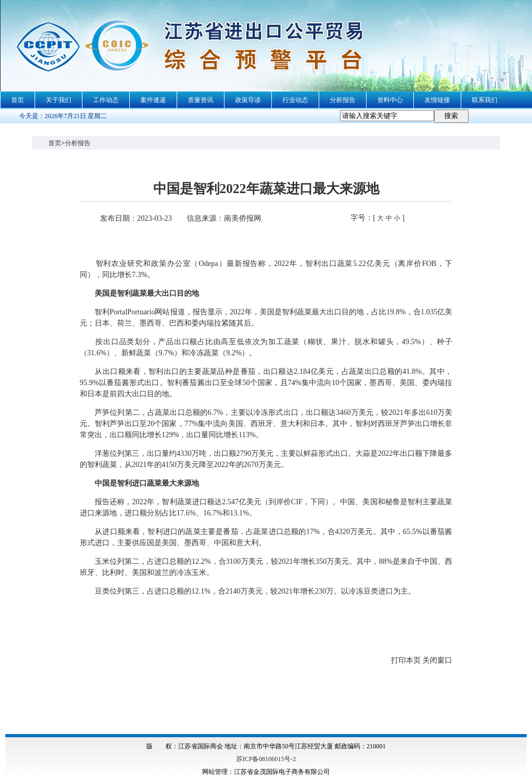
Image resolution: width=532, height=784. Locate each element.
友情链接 (437, 100)
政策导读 (248, 100)
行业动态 (295, 100)
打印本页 (406, 660)
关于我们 (59, 100)
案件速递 (153, 100)
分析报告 (343, 100)
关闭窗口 (437, 660)
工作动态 (106, 100)
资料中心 (390, 100)
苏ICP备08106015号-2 (266, 759)
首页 (18, 100)
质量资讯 (201, 100)
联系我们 (485, 100)
